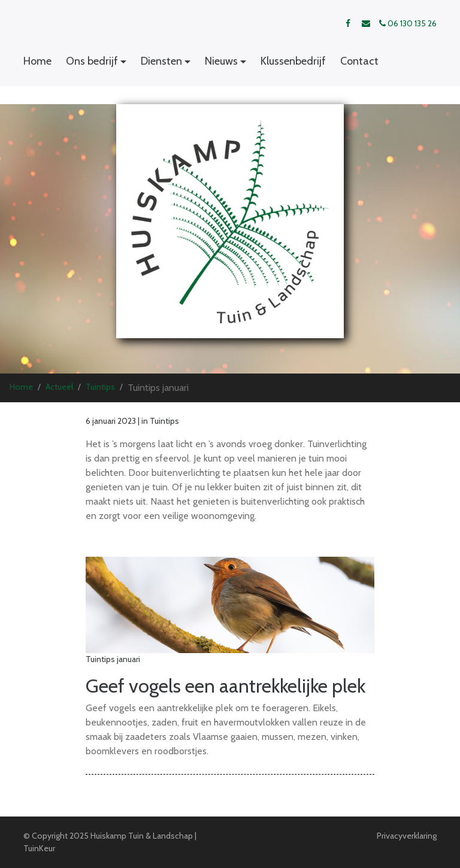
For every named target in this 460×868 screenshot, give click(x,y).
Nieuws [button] (221, 61)
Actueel (59, 387)
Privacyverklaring (407, 836)
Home (37, 61)
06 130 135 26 (408, 23)
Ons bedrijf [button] (92, 61)
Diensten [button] (161, 61)
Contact (359, 61)
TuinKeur (39, 848)
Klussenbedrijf (293, 61)
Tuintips (100, 387)
